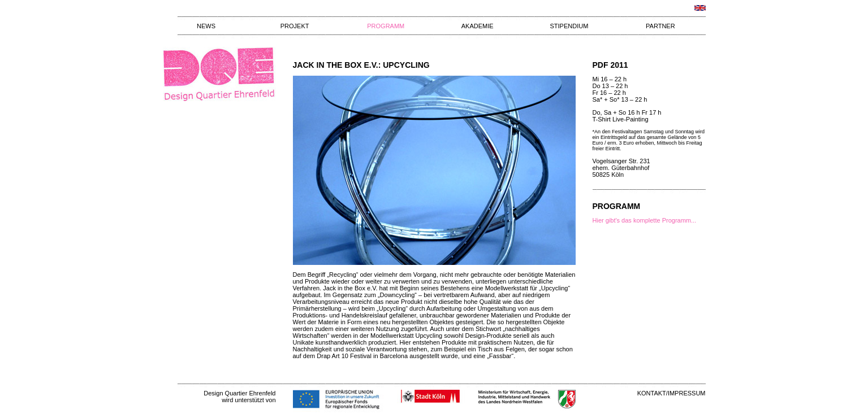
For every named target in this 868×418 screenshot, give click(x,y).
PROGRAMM (386, 26)
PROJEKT (295, 26)
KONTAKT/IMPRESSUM (671, 393)
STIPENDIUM (569, 26)
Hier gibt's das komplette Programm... (645, 220)
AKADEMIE (478, 26)
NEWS (206, 26)
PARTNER (660, 26)
